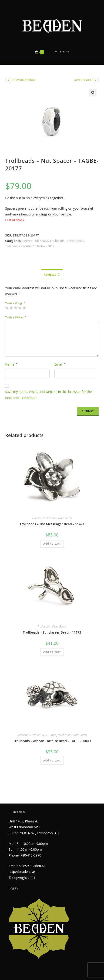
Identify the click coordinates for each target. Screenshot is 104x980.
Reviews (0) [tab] (52, 275)
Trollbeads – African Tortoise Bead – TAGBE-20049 (52, 741)
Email (60, 364)
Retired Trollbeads (35, 241)
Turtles (52, 735)
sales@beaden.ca (32, 855)
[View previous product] (8, 80)
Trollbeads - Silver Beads (67, 241)
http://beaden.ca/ (22, 861)
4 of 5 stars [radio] (20, 308)
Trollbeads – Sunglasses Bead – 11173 (52, 632)
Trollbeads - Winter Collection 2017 (30, 246)
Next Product (83, 80)
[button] (93, 93)
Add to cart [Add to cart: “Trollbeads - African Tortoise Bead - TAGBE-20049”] (52, 760)
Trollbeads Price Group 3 (32, 735)
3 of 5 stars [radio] (16, 308)
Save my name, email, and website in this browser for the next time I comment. (48, 395)
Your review (15, 317)
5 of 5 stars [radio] (24, 308)
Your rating (15, 303)
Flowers (37, 518)
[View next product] (96, 80)
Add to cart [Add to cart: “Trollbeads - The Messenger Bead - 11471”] (52, 544)
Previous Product (24, 80)
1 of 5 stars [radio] (7, 308)
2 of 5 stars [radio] (11, 308)
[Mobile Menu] (62, 52)
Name (11, 364)
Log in (13, 878)
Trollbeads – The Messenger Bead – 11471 (52, 524)
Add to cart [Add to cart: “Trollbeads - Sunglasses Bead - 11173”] (52, 652)
